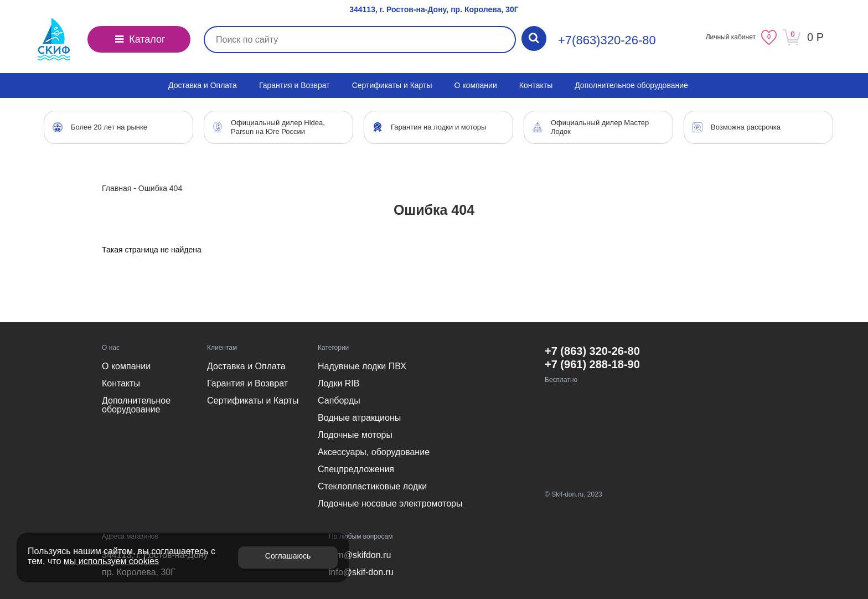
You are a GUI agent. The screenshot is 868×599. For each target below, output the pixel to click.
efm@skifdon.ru (360, 555)
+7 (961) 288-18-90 (592, 364)
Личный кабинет (731, 37)
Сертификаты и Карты (392, 85)
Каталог (139, 39)
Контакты (536, 85)
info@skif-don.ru (361, 572)
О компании (476, 85)
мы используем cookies (111, 561)
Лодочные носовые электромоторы (390, 504)
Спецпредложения (356, 469)
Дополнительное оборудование (631, 85)
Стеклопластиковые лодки (372, 486)
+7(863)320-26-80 (607, 40)
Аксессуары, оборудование (374, 452)
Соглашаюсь (288, 556)
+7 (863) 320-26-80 (592, 351)
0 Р (815, 37)
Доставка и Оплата (203, 85)
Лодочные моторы (355, 435)
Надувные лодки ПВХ (362, 366)
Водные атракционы (359, 418)
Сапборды (339, 401)
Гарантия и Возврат (294, 85)
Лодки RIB (339, 383)
